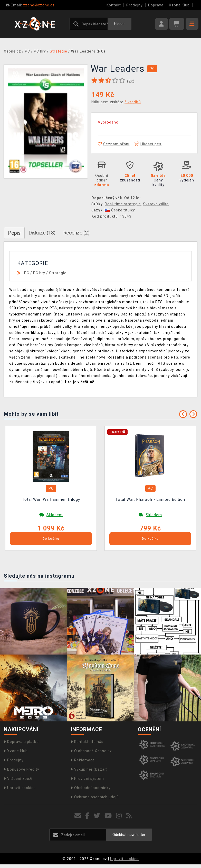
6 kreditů (133, 102)
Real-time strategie (123, 204)
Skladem (55, 515)
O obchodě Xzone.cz (91, 751)
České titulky (120, 210)
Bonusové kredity (22, 769)
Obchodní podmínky (91, 788)
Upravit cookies (20, 788)
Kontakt (114, 5)
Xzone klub (16, 751)
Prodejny (135, 5)
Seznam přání (114, 144)
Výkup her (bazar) (89, 769)
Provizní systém (87, 779)
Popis (14, 233)
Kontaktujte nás (87, 742)
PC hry (39, 273)
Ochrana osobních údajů (95, 797)
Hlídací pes (148, 144)
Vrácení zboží (18, 779)
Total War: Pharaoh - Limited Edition (150, 499)
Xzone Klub (179, 5)
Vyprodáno (108, 122)
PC (27, 273)
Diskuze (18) (42, 233)
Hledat (119, 24)
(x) (131, 81)
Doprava (156, 5)
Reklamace (83, 760)
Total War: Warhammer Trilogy (51, 499)
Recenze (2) (76, 233)
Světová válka (156, 204)
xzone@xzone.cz (30, 5)
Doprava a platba (21, 742)
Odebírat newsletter (129, 835)
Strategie (58, 273)
